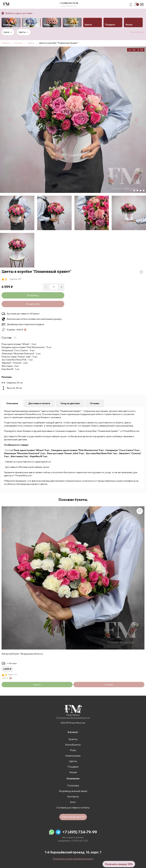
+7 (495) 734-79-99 (69, 3)
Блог (73, 802)
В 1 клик (109, 685)
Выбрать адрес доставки (19, 13)
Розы (73, 750)
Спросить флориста (73, 817)
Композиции (73, 756)
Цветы (73, 761)
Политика (73, 785)
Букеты (73, 739)
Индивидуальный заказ (73, 791)
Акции (73, 772)
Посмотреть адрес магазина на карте (73, 859)
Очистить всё (137, 32)
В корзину (33, 295)
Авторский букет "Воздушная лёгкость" (23, 654)
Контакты (73, 796)
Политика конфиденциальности (73, 718)
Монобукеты (73, 745)
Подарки (73, 767)
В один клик (33, 304)
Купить (37, 685)
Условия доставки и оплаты (73, 807)
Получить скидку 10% (119, 864)
